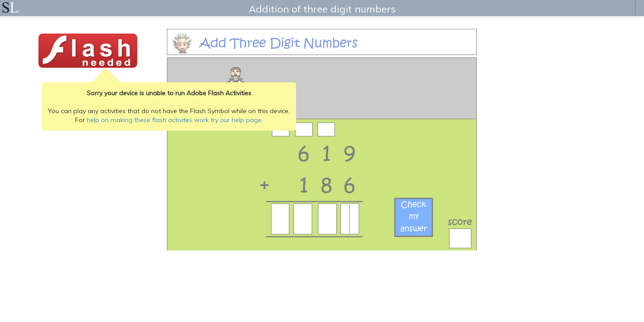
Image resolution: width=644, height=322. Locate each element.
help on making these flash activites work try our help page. (175, 120)
